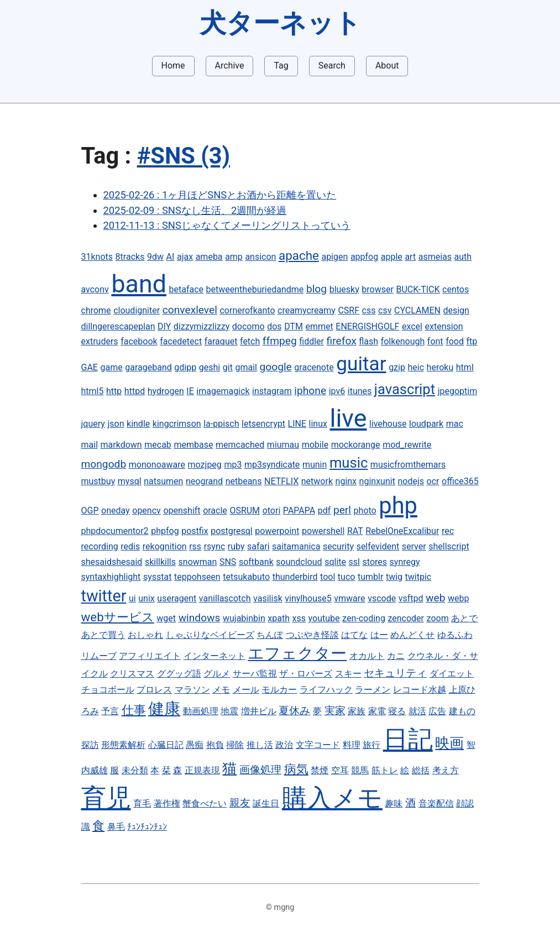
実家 (335, 711)
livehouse (388, 424)
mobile (315, 445)
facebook (139, 341)
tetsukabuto (246, 577)
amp (234, 257)
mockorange (356, 445)
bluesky (344, 289)
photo (365, 510)
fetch (250, 341)
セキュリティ (395, 673)
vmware (349, 598)
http (114, 391)
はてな (354, 635)
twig (394, 577)
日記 (408, 739)
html (465, 367)
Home (173, 66)
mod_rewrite (407, 445)
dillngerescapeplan (118, 326)
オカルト (367, 656)
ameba (209, 257)
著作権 (167, 803)
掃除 (235, 745)
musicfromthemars (408, 465)
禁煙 (320, 770)
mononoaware (157, 465)
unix (146, 598)
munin (315, 465)
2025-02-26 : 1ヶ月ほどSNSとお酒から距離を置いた (220, 195)
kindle (138, 424)
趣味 (394, 803)
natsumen (163, 481)
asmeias (435, 257)
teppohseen (197, 577)
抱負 (215, 745)
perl (342, 510)
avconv (95, 289)
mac (455, 424)
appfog (364, 257)
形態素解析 (123, 745)
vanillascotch (225, 598)
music (349, 463)
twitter (104, 596)
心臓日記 (166, 745)
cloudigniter (137, 310)
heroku (440, 367)
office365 (460, 481)
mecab (158, 445)
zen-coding (364, 618)
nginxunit (377, 481)
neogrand (204, 481)
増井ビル (259, 711)
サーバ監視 (255, 674)
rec (448, 531)
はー (379, 635)
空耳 (340, 770)
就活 (417, 711)
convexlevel (190, 310)
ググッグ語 (179, 674)
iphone (310, 391)
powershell (323, 531)
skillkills (160, 562)
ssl (354, 562)
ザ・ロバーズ (306, 674)
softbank (256, 562)
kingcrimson (177, 424)
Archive (230, 66)
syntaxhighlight (111, 577)
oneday (116, 510)
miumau (283, 445)
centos (456, 289)
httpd (135, 391)
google (276, 367)
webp (458, 598)
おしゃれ (145, 635)
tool (328, 577)
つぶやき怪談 (312, 635)
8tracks (130, 257)
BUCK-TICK (418, 289)
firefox (342, 341)
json (116, 424)
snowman (198, 562)
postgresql (232, 531)
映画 (449, 743)
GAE (90, 367)
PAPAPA (299, 510)
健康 (164, 709)
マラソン (192, 690)
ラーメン (373, 690)
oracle (215, 510)
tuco (347, 577)
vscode (382, 598)
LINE (297, 424)
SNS (228, 562)
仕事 (134, 710)
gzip (397, 367)
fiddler (312, 341)
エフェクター (297, 653)
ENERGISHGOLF (367, 326)
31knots (97, 257)
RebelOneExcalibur (402, 531)
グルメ (217, 674)
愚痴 (195, 745)
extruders (100, 341)
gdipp (185, 367)
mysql (130, 481)
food (455, 341)
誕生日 (266, 803)
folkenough (403, 341)
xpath (279, 618)
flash (368, 341)
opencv (146, 510)
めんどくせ (412, 635)
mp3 (233, 465)
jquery (93, 424)
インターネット (214, 656)
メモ (221, 690)
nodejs (411, 481)
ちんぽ (270, 635)
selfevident (378, 546)
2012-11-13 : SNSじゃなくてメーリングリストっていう (227, 225)
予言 (110, 711)
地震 (229, 711)
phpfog (165, 531)
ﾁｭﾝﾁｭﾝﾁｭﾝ (147, 827)
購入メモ (332, 798)
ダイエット (452, 674)
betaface (186, 289)
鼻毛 (116, 827)
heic (416, 367)
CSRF (349, 310)
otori (272, 510)
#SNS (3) (184, 156)
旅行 (371, 745)
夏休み (294, 711)
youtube (324, 618)
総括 (421, 770)
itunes (360, 391)
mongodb (104, 464)
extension (444, 326)
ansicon (260, 257)
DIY (164, 326)
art (410, 257)
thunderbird (295, 577)
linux (318, 424)
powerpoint (277, 531)
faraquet (221, 341)
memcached (240, 445)
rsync (214, 546)
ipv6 (337, 391)
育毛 (142, 803)
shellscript (449, 546)
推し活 (260, 745)
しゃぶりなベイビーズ (210, 635)
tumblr (370, 577)
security (338, 546)
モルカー (279, 690)
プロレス (154, 690)
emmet (320, 326)
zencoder (406, 618)
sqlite (335, 562)
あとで (464, 618)
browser (378, 289)
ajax (185, 257)
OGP (90, 510)
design (456, 310)
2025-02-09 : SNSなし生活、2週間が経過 (195, 210)
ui (132, 598)
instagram (272, 391)
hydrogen (166, 391)
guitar (361, 364)
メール (246, 690)
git (228, 367)
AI (171, 257)
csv (385, 310)
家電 (377, 711)
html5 (93, 391)
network (317, 481)
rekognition (165, 546)
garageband (148, 367)
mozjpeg (205, 465)
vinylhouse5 (308, 598)
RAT (355, 531)
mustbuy (98, 481)
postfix (195, 531)
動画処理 (201, 711)
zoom (438, 618)
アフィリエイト (150, 656)
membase (193, 445)
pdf (325, 510)
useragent (177, 598)
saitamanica (296, 546)
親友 (240, 803)
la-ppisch (221, 424)
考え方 (446, 770)
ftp (472, 341)
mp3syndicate (272, 465)
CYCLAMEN (417, 310)
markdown (121, 445)
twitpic (418, 577)
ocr (433, 481)
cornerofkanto (247, 310)
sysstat (158, 577)
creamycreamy (307, 310)
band (139, 284)
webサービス (118, 617)
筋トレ (385, 770)
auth (463, 257)
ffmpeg (280, 341)
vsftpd (411, 598)
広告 (437, 711)
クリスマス (132, 674)
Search (332, 66)
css (369, 310)
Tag (281, 66)
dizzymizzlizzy (202, 326)
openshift (182, 510)
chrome (96, 310)
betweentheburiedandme (255, 289)
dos (274, 326)
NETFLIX (281, 481)
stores (375, 562)
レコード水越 (420, 690)
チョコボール (108, 690)
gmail (246, 367)
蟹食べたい (205, 803)
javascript (405, 389)
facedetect (181, 341)
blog (316, 289)
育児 (106, 798)
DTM (294, 326)
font (435, 341)
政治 (284, 745)
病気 (296, 769)
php (398, 506)
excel (412, 326)
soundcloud (299, 562)
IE (190, 391)
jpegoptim (458, 391)
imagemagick (223, 391)
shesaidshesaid (112, 562)
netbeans (244, 481)
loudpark (426, 424)
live (349, 418)
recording (100, 546)
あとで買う (103, 635)
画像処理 (260, 770)
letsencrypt (263, 424)
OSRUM (245, 510)
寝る (397, 711)
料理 (352, 745)
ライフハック (326, 690)
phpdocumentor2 (115, 531)
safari (258, 546)
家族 (357, 711)
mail (90, 445)
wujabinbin (244, 618)
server (414, 546)
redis (130, 546)
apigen (334, 257)
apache (299, 255)
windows (200, 618)
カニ (396, 656)
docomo (248, 326)
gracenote (314, 367)
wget (166, 618)
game (112, 367)
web (435, 598)
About (387, 66)
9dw (155, 257)
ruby (236, 546)
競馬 (360, 770)
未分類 (135, 770)
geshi (210, 367)
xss (299, 618)
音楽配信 (436, 803)
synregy (405, 562)
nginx (346, 481)
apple (392, 257)
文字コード (318, 745)
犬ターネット (280, 23)
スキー (348, 674)
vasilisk (268, 598)
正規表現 (202, 770)
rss (195, 546)
